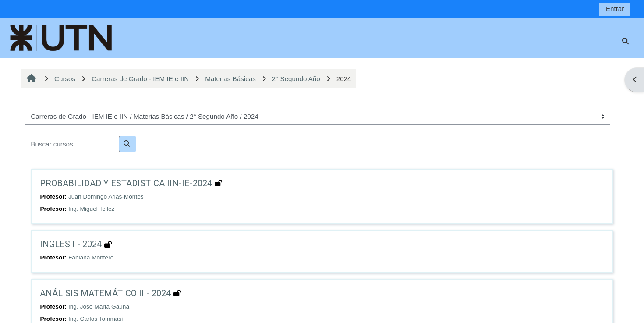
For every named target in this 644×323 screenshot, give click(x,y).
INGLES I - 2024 (71, 244)
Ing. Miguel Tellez (91, 209)
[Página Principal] (61, 37)
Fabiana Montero (91, 257)
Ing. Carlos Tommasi (96, 319)
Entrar (615, 9)
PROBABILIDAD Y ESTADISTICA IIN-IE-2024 (126, 183)
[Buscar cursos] (72, 144)
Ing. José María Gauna (99, 307)
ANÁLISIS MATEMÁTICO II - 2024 (105, 293)
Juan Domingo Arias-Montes (106, 197)
